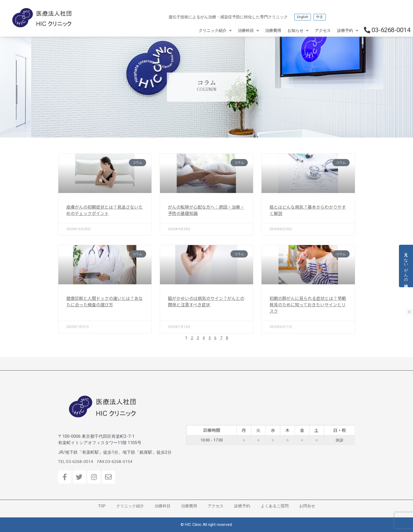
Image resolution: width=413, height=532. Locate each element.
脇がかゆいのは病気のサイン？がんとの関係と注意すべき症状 (206, 301)
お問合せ (307, 506)
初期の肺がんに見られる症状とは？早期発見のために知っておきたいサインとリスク (308, 304)
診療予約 (348, 31)
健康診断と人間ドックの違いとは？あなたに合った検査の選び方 (105, 301)
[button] (410, 312)
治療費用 (273, 31)
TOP (102, 506)
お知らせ (298, 31)
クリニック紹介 (215, 31)
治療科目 (248, 31)
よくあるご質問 (275, 506)
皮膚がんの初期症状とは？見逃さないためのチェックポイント (105, 210)
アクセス (323, 31)
